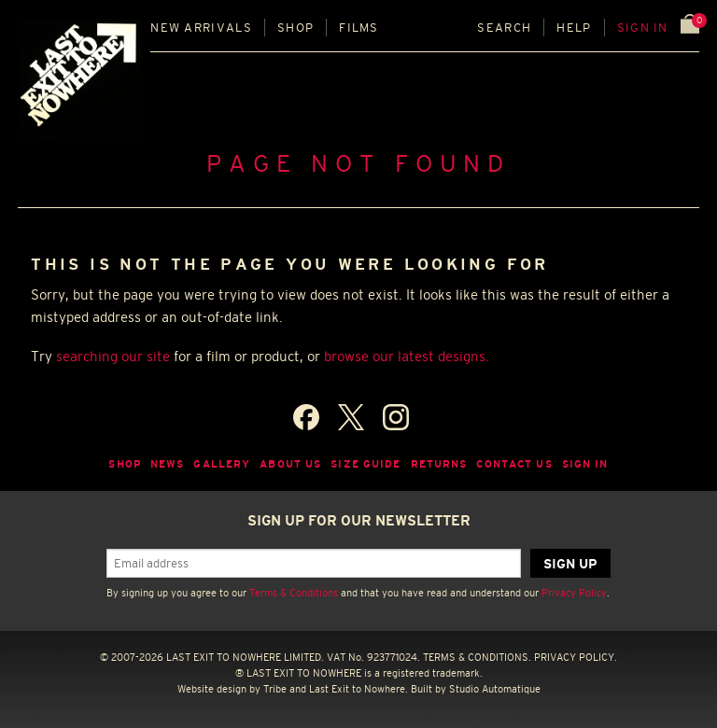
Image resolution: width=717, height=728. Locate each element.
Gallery (222, 464)
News (168, 464)
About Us (290, 464)
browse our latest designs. (407, 356)
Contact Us (514, 464)
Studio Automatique (495, 689)
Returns (439, 464)
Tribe (275, 689)
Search (504, 28)
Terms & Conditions (294, 593)
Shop (295, 28)
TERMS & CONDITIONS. (477, 657)
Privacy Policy (574, 593)
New (201, 28)
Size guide (366, 464)
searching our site (113, 356)
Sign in (643, 28)
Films (359, 28)
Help (574, 28)
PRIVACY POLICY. (576, 657)
